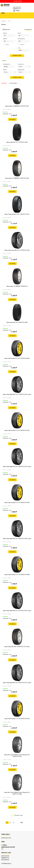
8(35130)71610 (17, 7)
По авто (4, 61)
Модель (5, 70)
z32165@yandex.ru (6, 864)
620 (22, 823)
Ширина (5, 33)
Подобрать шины (17, 56)
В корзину (12, 119)
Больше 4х (21, 45)
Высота (19, 33)
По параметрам (28, 29)
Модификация (21, 70)
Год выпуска (21, 64)
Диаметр (5, 39)
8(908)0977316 (17, 9)
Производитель (21, 39)
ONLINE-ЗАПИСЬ (18, 1)
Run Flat (6, 45)
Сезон (19, 48)
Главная (3, 21)
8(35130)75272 (5, 860)
